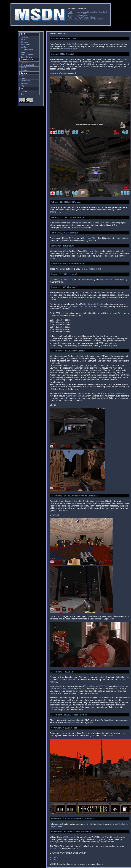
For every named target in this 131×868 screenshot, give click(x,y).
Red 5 (70, 12)
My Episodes (26, 44)
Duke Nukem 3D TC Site (96, 686)
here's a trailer (106, 280)
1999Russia (55, 212)
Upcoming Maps (27, 50)
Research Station (72, 722)
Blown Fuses (72, 19)
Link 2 (55, 860)
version (53, 848)
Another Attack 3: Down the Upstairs (90, 19)
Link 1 (55, 857)
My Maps (24, 47)
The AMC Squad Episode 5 (87, 17)
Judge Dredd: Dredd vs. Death (80, 306)
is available (82, 227)
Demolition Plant (93, 269)
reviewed (120, 686)
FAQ (23, 86)
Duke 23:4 (71, 44)
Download (54, 515)
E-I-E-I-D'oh (82, 14)
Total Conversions (28, 55)
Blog (23, 94)
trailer (70, 679)
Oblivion (24, 70)
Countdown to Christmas (94, 304)
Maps (23, 39)
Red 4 (70, 17)
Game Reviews (26, 57)
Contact (24, 92)
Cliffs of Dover (82, 15)
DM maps (24, 42)
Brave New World (27, 65)
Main (23, 76)
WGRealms (68, 837)
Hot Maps (24, 37)
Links (23, 78)
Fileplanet (25, 83)
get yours (68, 49)
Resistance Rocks (119, 393)
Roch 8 (70, 15)
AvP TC (24, 68)
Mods (23, 52)
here (84, 280)
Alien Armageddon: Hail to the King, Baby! (92, 12)
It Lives (70, 14)
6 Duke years (26, 81)
